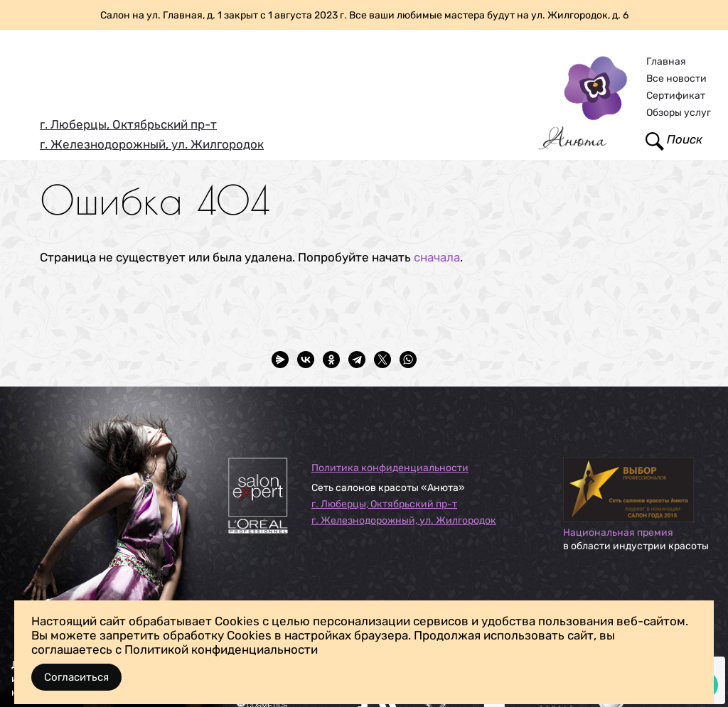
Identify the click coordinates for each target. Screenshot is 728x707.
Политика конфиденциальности (390, 468)
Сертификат (676, 96)
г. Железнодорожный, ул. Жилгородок (152, 144)
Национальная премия (618, 533)
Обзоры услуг (679, 113)
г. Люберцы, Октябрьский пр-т (128, 124)
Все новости (676, 79)
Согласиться (76, 677)
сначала (437, 257)
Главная (666, 61)
